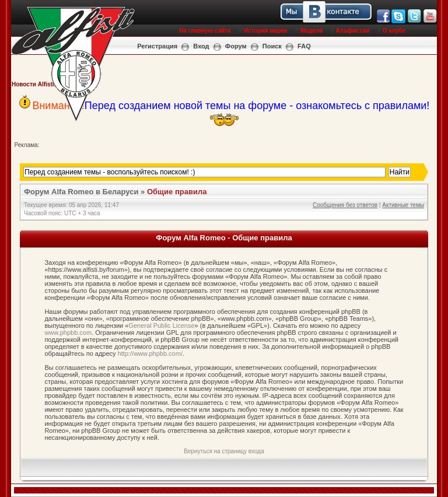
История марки (266, 31)
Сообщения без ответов (345, 205)
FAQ (304, 46)
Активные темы (403, 205)
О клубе (394, 31)
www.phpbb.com (68, 332)
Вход (201, 46)
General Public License (161, 325)
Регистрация (157, 46)
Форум (236, 46)
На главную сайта (205, 31)
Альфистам (353, 31)
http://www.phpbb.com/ (150, 353)
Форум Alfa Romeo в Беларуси (81, 192)
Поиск (272, 46)
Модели (312, 31)
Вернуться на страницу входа (224, 451)
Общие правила (177, 192)
